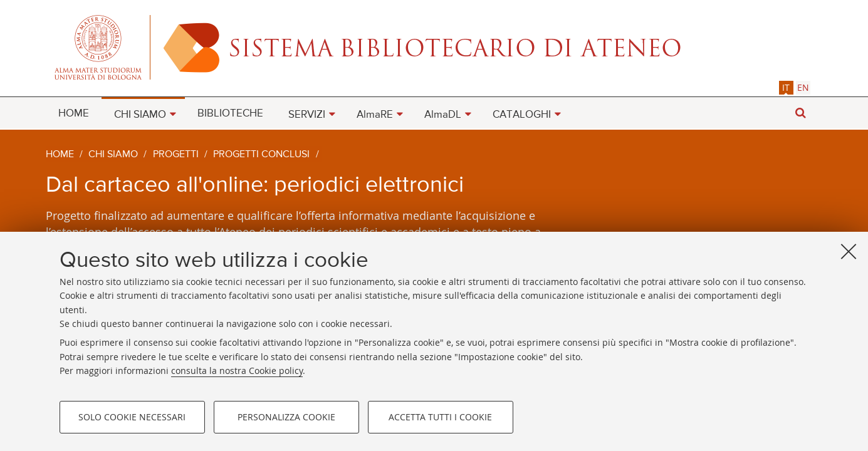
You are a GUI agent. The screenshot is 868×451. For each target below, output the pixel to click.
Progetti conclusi (261, 155)
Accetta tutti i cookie (440, 417)
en (803, 87)
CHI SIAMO (140, 115)
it (786, 87)
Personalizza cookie (286, 417)
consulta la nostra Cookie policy (237, 371)
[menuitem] (74, 113)
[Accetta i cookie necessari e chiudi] (849, 251)
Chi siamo (113, 155)
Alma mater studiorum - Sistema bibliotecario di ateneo (434, 47)
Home (60, 155)
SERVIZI (307, 115)
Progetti (176, 155)
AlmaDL (443, 115)
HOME (74, 114)
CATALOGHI (522, 115)
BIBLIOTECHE (230, 114)
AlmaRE (375, 115)
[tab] (786, 87)
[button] (801, 113)
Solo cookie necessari (132, 417)
